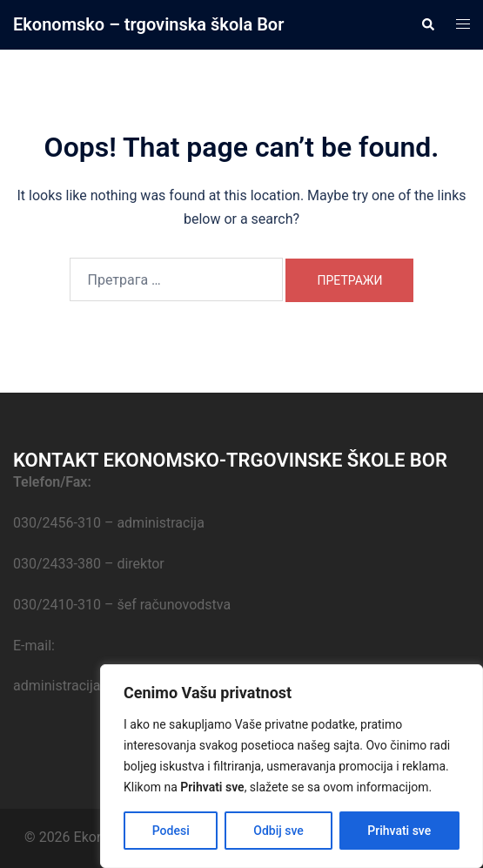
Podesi (171, 831)
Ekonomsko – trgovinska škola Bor (148, 24)
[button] (427, 24)
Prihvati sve (399, 831)
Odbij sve (278, 831)
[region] (292, 766)
